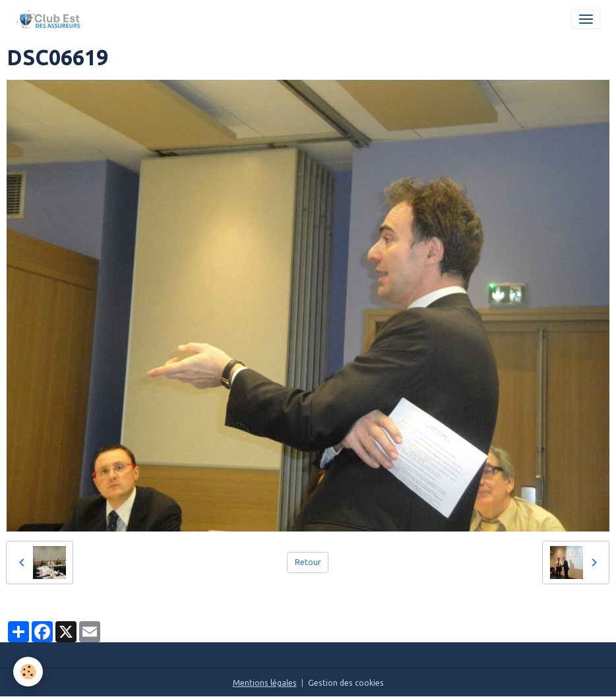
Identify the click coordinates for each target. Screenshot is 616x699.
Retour (308, 562)
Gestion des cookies (346, 683)
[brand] (51, 19)
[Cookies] (28, 672)
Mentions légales (265, 683)
